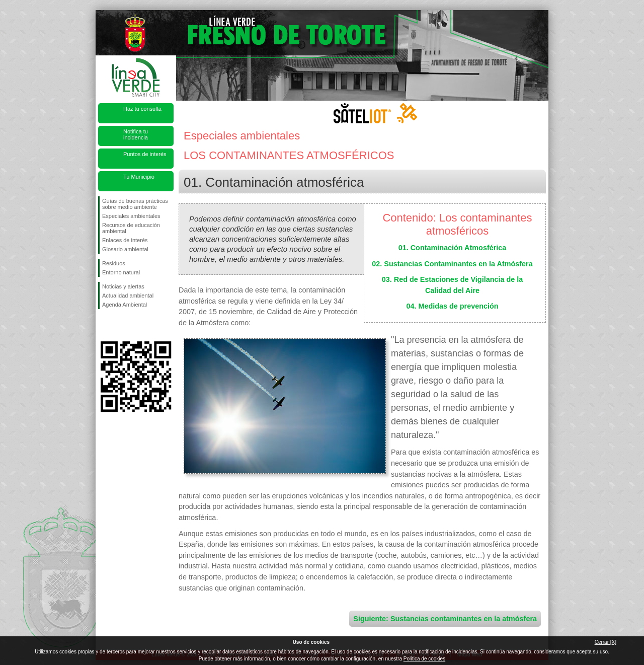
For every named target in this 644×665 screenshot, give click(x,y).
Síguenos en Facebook (104, 325)
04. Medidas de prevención (452, 306)
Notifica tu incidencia (136, 134)
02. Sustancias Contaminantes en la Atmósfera (452, 264)
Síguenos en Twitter (121, 325)
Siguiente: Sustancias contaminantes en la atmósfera (445, 619)
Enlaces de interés (125, 240)
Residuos (114, 263)
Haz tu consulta (142, 109)
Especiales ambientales (131, 216)
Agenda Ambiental (125, 305)
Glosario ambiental (125, 249)
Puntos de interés (145, 154)
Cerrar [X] (606, 642)
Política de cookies (424, 659)
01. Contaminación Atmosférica (453, 248)
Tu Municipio (139, 177)
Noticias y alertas (123, 286)
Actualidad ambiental (128, 295)
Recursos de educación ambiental (131, 228)
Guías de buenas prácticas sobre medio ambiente (135, 204)
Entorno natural (121, 272)
